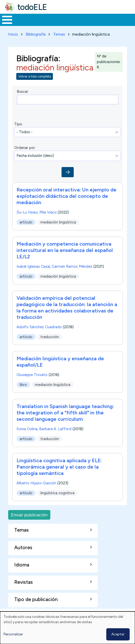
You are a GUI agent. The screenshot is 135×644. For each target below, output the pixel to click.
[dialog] (67, 628)
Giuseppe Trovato (32, 375)
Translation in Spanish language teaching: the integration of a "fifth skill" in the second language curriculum (65, 413)
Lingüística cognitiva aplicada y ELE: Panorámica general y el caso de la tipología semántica (59, 467)
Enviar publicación (29, 515)
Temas (59, 34)
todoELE (32, 7)
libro (23, 384)
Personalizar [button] (13, 634)
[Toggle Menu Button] (7, 20)
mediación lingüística (58, 222)
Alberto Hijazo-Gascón (36, 483)
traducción (50, 337)
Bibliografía (36, 34)
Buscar (22, 92)
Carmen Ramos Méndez (72, 266)
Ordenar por (25, 148)
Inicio (13, 34)
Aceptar (118, 634)
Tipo (18, 124)
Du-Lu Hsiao (27, 212)
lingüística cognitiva (57, 493)
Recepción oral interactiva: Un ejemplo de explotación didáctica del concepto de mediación (66, 196)
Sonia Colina (27, 429)
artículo (26, 222)
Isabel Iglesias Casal (33, 266)
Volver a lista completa (35, 76)
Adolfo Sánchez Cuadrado (39, 327)
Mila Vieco (48, 212)
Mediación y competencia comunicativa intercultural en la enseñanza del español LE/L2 (65, 250)
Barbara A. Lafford (55, 429)
